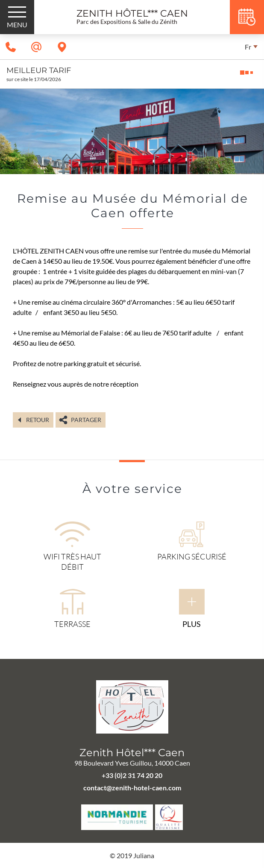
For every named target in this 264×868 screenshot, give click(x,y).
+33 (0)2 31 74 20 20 (132, 775)
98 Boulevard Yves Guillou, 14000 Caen (132, 763)
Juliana (144, 855)
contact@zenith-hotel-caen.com (132, 788)
